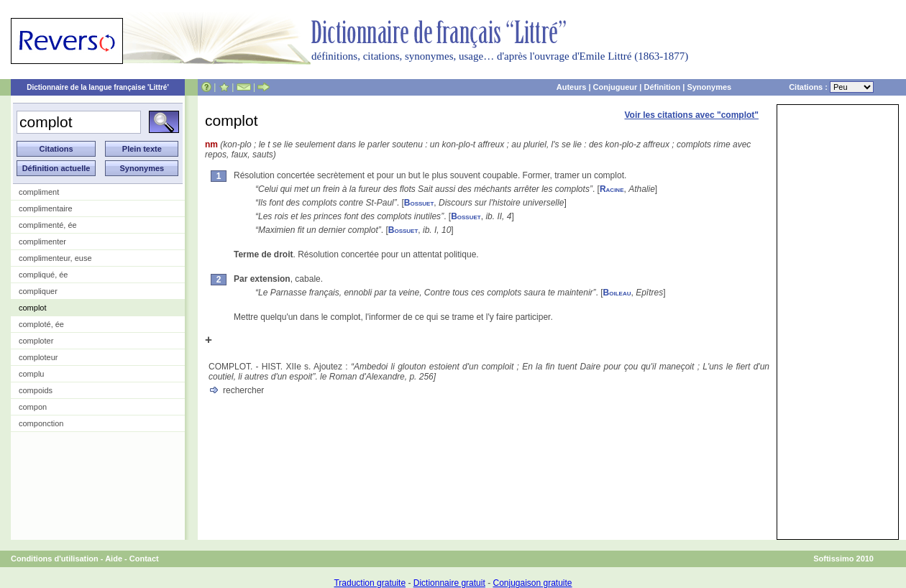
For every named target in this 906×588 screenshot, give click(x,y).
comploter (36, 341)
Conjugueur (616, 87)
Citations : (831, 87)
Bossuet (419, 203)
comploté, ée (41, 324)
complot (33, 308)
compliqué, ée (44, 275)
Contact (144, 559)
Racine (612, 189)
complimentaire (46, 208)
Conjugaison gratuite (532, 583)
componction (41, 423)
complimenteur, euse (55, 258)
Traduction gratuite (370, 583)
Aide (114, 559)
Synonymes (709, 87)
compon (33, 407)
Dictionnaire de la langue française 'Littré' (98, 87)
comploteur (38, 357)
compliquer (38, 291)
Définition (662, 87)
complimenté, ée (48, 225)
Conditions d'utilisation (55, 559)
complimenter (42, 242)
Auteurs (572, 87)
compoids (36, 390)
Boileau (617, 293)
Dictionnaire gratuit (449, 583)
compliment (39, 192)
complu (31, 374)
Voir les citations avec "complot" (691, 115)
